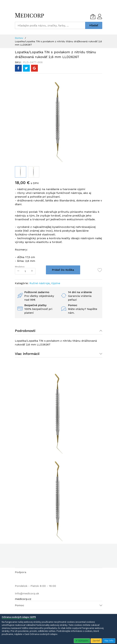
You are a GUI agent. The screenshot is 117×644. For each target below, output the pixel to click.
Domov (19, 38)
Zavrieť (96, 641)
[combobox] (50, 25)
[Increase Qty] (32, 271)
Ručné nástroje (40, 283)
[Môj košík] (93, 16)
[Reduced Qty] (18, 271)
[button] (34, 172)
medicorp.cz (23, 599)
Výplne (56, 283)
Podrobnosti (25, 331)
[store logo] (29, 15)
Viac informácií (27, 354)
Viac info (109, 641)
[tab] (59, 331)
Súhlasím (83, 641)
